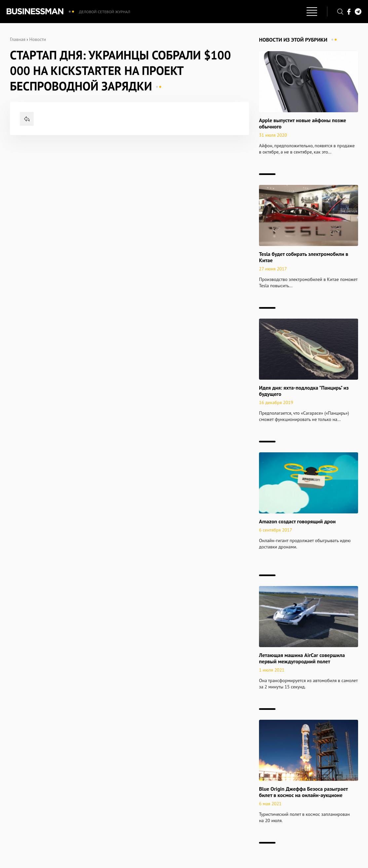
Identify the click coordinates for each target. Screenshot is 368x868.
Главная (18, 39)
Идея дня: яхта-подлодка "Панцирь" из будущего (304, 391)
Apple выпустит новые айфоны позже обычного (303, 123)
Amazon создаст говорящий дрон (297, 521)
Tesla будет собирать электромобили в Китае (304, 257)
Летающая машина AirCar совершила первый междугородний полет (302, 658)
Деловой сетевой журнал (105, 12)
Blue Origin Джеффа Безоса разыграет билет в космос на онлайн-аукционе (303, 792)
